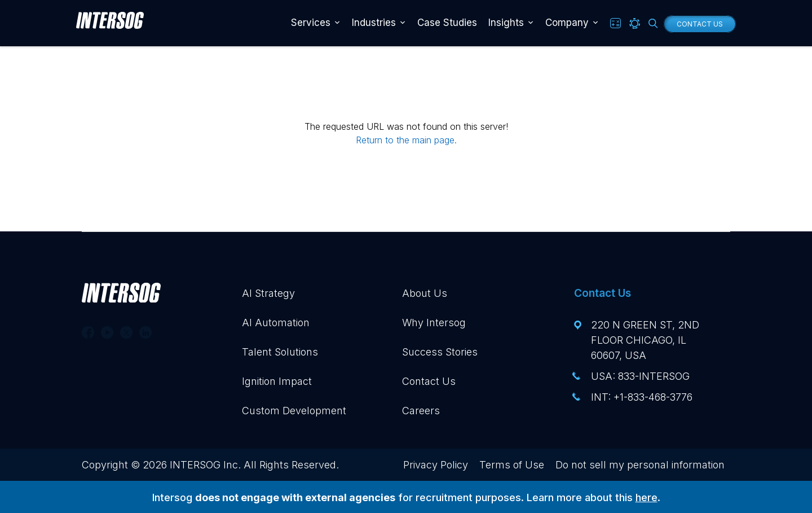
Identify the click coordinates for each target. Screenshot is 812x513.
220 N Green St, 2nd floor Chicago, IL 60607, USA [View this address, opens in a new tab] (645, 340)
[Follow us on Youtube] (107, 332)
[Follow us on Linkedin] (145, 332)
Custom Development (294, 411)
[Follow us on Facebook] (88, 332)
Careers (421, 411)
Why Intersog (434, 323)
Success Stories (440, 352)
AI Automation (276, 323)
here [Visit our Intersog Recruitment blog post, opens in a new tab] (646, 497)
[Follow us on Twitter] (126, 332)
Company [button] (567, 23)
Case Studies (447, 23)
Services (311, 23)
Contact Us (700, 24)
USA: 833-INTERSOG (640, 376)
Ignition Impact (277, 381)
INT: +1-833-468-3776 (642, 397)
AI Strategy (268, 293)
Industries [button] (374, 23)
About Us (425, 293)
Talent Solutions (280, 352)
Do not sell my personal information (640, 465)
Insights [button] (506, 23)
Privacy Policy (436, 465)
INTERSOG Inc (204, 465)
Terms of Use (512, 465)
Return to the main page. (406, 140)
